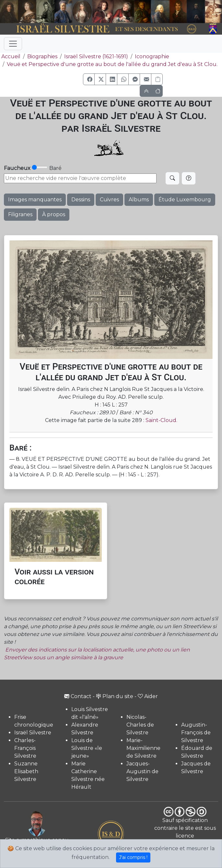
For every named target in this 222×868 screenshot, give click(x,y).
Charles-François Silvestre (25, 748)
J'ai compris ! (133, 857)
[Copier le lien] (157, 79)
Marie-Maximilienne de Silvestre (143, 748)
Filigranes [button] (20, 214)
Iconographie (152, 56)
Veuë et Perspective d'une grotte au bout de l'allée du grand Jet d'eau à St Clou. (112, 64)
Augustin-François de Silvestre (196, 733)
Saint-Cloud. (161, 420)
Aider (148, 696)
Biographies (42, 56)
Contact (78, 696)
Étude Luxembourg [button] (185, 200)
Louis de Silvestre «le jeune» (87, 748)
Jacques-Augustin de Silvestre (142, 771)
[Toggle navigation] (13, 44)
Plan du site (115, 696)
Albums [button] (139, 200)
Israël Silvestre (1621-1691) (96, 56)
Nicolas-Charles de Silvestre (140, 725)
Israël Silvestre (33, 733)
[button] (89, 79)
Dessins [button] (81, 200)
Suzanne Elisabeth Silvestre (26, 771)
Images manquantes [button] (35, 200)
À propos (54, 214)
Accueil (10, 56)
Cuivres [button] (109, 200)
